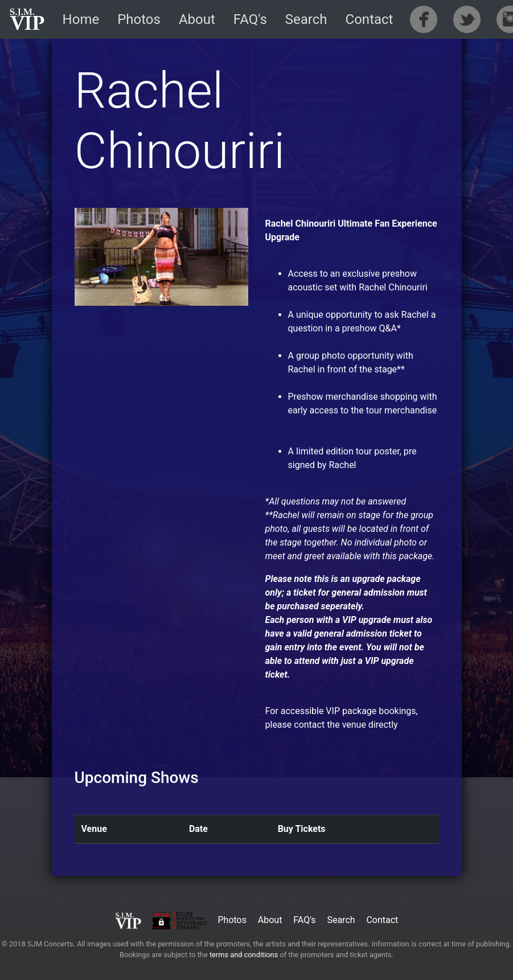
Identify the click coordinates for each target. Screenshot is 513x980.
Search (306, 19)
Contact (370, 19)
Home (81, 19)
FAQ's (250, 19)
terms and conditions (244, 955)
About (197, 19)
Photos (139, 19)
